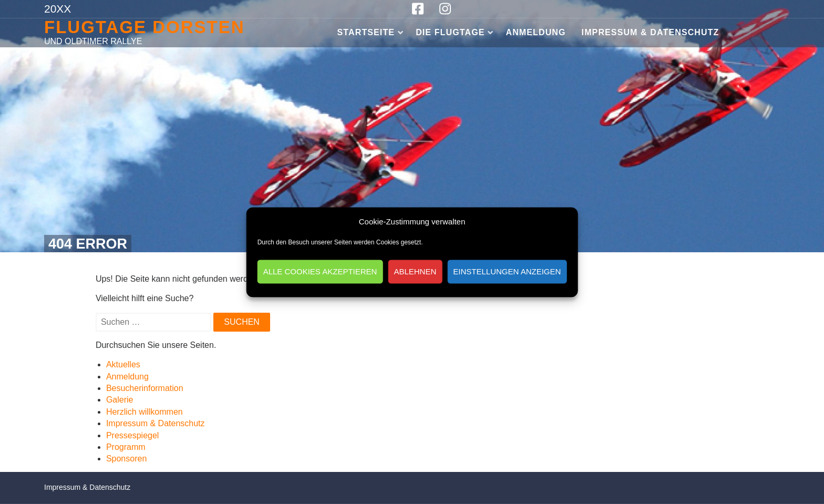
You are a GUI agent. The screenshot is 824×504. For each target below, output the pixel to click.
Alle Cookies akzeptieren (320, 271)
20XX (58, 9)
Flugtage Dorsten (145, 27)
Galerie (120, 400)
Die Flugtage (450, 32)
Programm (126, 447)
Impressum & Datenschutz (651, 32)
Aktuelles (123, 364)
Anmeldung (536, 32)
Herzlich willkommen (145, 412)
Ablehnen (415, 271)
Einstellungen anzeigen (507, 271)
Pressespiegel (133, 435)
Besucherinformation (145, 388)
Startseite (366, 32)
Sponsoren (126, 459)
